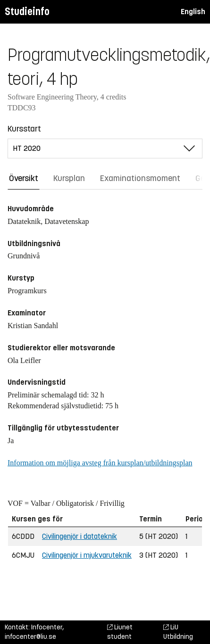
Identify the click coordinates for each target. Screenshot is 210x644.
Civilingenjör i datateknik (80, 536)
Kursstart (24, 129)
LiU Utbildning (178, 632)
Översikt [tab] (24, 178)
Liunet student (120, 632)
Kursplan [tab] (69, 178)
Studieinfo (27, 12)
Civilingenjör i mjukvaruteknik (87, 555)
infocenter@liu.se (30, 637)
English (193, 12)
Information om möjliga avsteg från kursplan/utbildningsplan (100, 463)
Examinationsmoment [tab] (140, 178)
